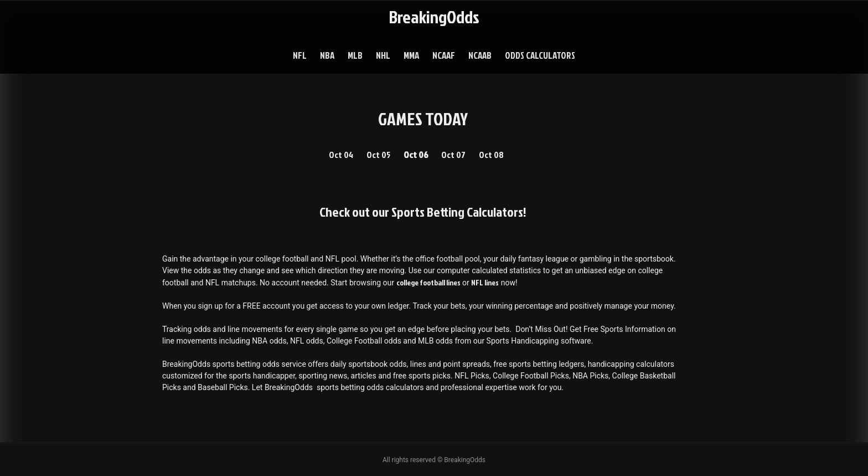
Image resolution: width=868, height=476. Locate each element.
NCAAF (444, 55)
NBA (327, 55)
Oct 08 (491, 155)
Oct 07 (453, 155)
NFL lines (485, 282)
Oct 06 (416, 155)
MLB (355, 55)
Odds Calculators (540, 55)
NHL (383, 55)
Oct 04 (341, 155)
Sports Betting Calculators (457, 212)
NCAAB (480, 55)
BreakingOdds (434, 16)
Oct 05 (378, 155)
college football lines (428, 282)
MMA (411, 55)
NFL (300, 55)
